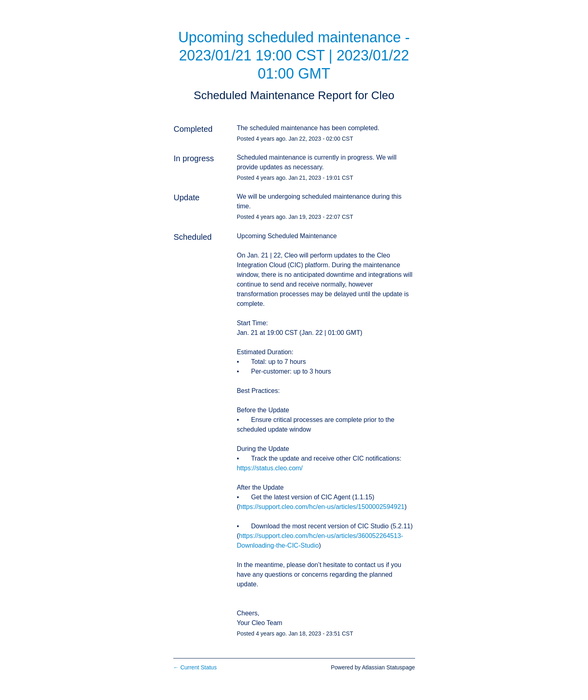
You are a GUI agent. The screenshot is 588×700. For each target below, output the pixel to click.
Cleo (383, 95)
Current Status (195, 667)
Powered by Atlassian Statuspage (373, 667)
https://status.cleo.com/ (270, 468)
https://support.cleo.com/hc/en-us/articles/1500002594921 (322, 507)
